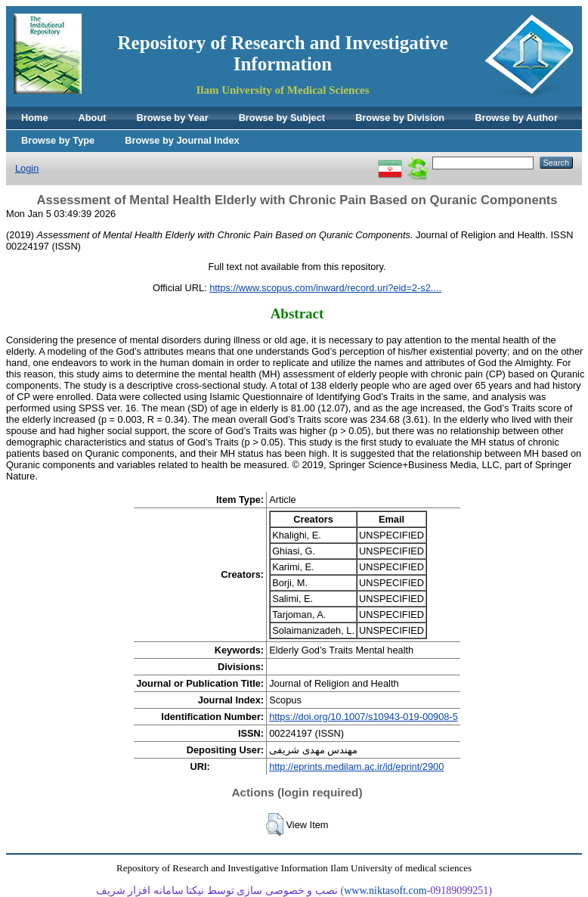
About (93, 118)
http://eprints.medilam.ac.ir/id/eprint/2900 (356, 767)
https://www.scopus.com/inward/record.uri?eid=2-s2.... (325, 288)
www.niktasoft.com (385, 891)
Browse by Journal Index (182, 140)
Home (35, 118)
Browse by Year (173, 118)
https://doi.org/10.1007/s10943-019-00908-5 (364, 717)
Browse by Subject (282, 118)
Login (27, 168)
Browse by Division (400, 118)
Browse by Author (516, 118)
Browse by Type (58, 140)
